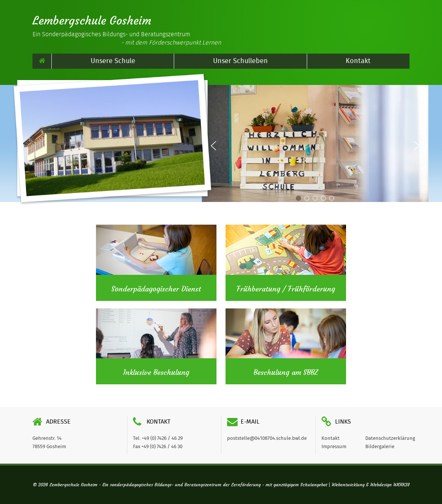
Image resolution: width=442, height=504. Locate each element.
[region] (315, 146)
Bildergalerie (380, 447)
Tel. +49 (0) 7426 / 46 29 (158, 438)
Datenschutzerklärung (390, 438)
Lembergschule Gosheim (92, 21)
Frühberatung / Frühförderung (286, 289)
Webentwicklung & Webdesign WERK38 (371, 485)
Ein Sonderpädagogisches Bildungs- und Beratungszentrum (127, 39)
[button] (417, 146)
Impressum (334, 447)
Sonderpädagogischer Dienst (156, 289)
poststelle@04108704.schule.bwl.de (267, 438)
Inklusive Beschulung (156, 373)
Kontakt (358, 61)
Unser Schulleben (240, 61)
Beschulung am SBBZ (286, 373)
